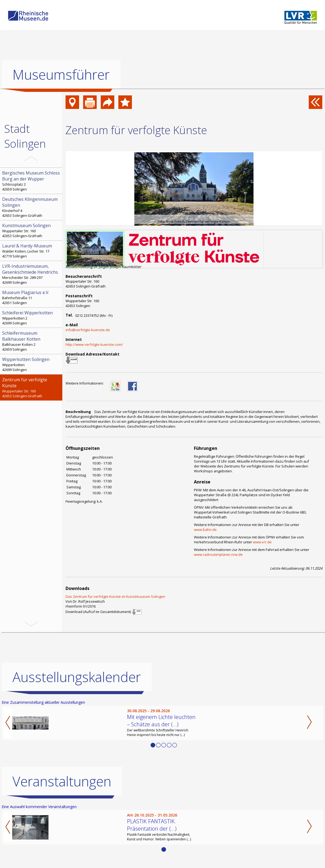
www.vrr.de (262, 542)
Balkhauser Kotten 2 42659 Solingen (32, 341)
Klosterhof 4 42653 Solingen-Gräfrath (32, 207)
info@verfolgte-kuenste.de (88, 330)
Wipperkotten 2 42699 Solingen (32, 318)
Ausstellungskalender (77, 677)
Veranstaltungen (62, 781)
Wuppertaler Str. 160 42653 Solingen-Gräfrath (32, 230)
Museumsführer (61, 75)
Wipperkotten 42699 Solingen (32, 364)
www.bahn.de (205, 530)
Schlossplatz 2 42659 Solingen (32, 181)
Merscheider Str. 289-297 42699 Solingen (32, 274)
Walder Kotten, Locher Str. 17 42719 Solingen (32, 251)
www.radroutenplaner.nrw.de (218, 554)
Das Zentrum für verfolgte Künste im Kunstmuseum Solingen (115, 596)
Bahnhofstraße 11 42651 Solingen (32, 297)
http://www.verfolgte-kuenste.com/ (94, 344)
